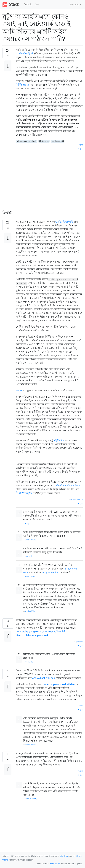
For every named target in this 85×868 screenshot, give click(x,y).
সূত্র (80, 149)
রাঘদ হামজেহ (31, 799)
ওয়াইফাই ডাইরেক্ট (64, 222)
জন (81, 145)
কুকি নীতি (64, 856)
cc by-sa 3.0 (55, 864)
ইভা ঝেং (79, 642)
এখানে (19, 390)
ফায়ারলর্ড (29, 662)
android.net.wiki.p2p (44, 678)
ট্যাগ (37, 4)
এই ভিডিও (59, 440)
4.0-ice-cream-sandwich (27, 141)
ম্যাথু (27, 523)
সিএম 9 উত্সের (24, 493)
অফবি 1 (29, 556)
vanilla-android (58, 141)
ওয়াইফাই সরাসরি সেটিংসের (67, 485)
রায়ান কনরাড (77, 499)
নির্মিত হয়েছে (22, 85)
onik (81, 706)
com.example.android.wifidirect (59, 684)
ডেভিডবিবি (30, 611)
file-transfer (44, 141)
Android (28, 4)
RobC (80, 771)
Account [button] (74, 4)
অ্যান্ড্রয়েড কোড (50, 572)
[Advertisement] (49, 178)
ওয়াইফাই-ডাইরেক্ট (25, 54)
